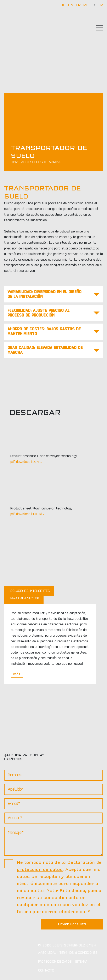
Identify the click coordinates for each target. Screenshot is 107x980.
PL (85, 5)
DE (63, 5)
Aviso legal (47, 953)
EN (71, 5)
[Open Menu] (100, 28)
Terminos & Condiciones (78, 953)
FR (78, 5)
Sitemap (81, 962)
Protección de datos (55, 962)
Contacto (46, 970)
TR (100, 5)
